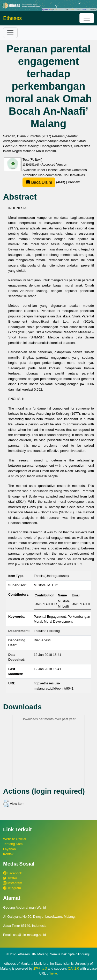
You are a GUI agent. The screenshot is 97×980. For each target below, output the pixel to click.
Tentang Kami (13, 844)
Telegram (12, 888)
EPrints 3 (40, 968)
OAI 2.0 (73, 968)
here (54, 974)
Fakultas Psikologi (47, 631)
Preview (74, 182)
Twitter (10, 878)
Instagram (13, 883)
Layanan (9, 849)
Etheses (12, 18)
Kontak (8, 854)
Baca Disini (39, 182)
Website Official (14, 839)
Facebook (13, 873)
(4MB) (44, 182)
